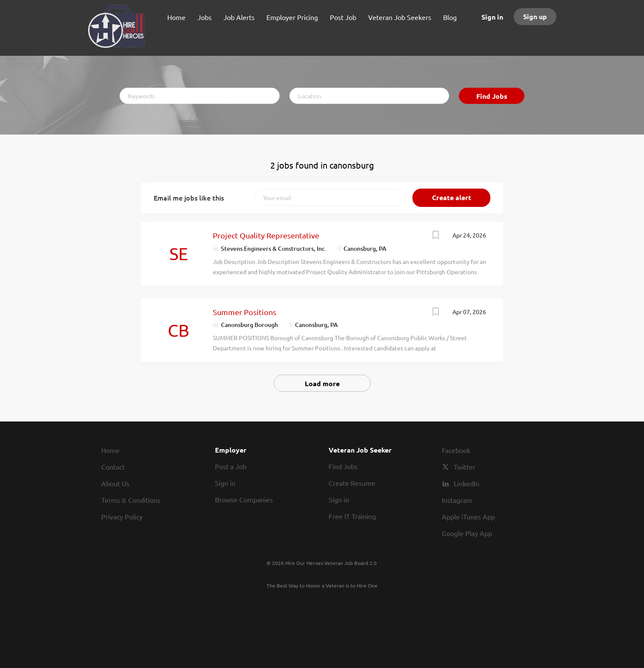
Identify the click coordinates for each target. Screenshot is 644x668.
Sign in (492, 17)
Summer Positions (245, 312)
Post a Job (231, 466)
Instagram (457, 500)
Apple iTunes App (468, 516)
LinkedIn (467, 483)
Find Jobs (492, 96)
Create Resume (352, 483)
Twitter (465, 467)
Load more (322, 383)
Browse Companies (244, 499)
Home (110, 450)
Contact (113, 467)
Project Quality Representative (266, 235)
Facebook (456, 450)
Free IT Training (352, 516)
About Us (115, 483)
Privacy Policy (122, 516)
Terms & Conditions (131, 500)
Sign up (535, 16)
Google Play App (467, 533)
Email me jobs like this (189, 198)
